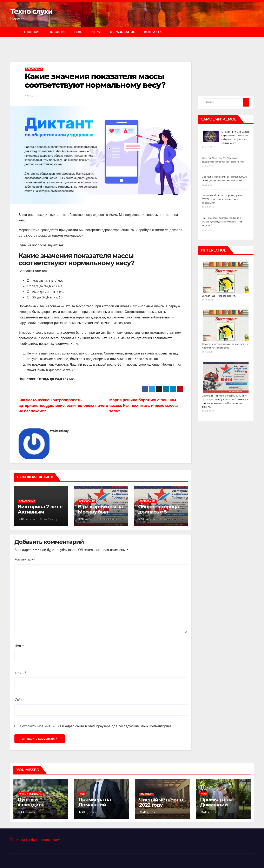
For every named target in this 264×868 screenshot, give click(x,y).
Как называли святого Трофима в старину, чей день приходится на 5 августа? (222, 222)
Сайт (18, 699)
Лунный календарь (30, 794)
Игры (96, 32)
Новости (57, 32)
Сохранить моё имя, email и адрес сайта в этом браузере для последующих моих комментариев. (96, 726)
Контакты (153, 32)
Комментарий (25, 559)
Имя (19, 646)
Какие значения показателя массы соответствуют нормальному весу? (95, 81)
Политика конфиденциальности (35, 840)
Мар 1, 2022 (27, 812)
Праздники (147, 794)
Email (20, 673)
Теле (78, 32)
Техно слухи (31, 11)
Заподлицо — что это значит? (219, 296)
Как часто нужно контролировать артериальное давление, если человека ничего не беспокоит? (63, 405)
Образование (122, 32)
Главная (32, 32)
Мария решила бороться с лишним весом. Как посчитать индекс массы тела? (143, 405)
